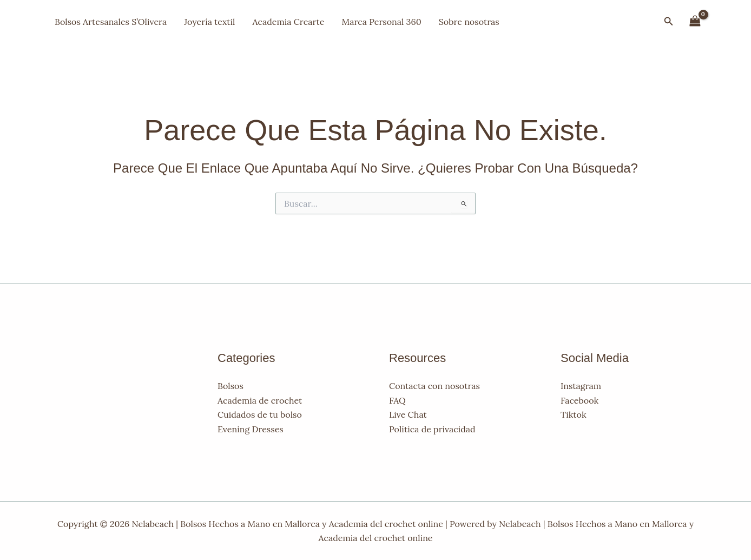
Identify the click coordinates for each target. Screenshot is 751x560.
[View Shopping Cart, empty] (695, 21)
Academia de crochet (260, 400)
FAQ (397, 400)
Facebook (579, 400)
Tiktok (573, 414)
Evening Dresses (251, 429)
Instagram (581, 386)
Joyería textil (209, 22)
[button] (669, 22)
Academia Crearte (288, 22)
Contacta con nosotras (434, 386)
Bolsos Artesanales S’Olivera (111, 22)
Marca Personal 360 (381, 22)
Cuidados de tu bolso (260, 414)
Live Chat (408, 414)
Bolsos (230, 386)
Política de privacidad (432, 429)
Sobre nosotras (469, 22)
